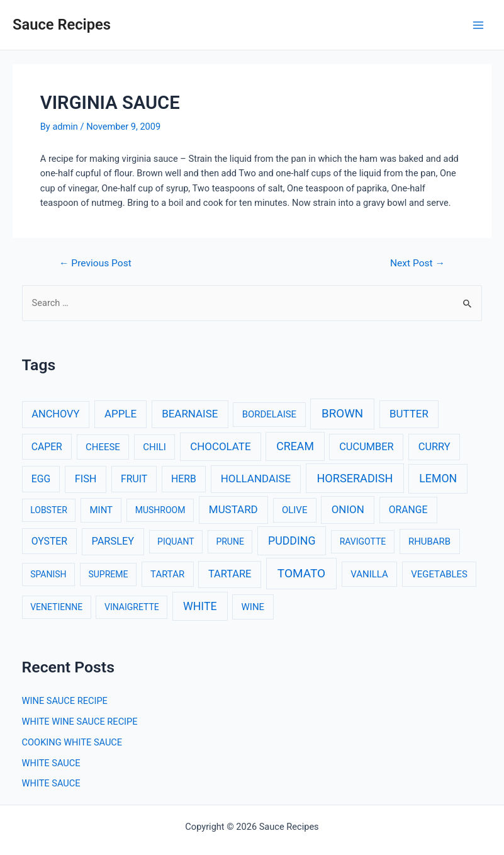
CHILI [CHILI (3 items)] (154, 447)
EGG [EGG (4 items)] (41, 479)
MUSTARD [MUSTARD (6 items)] (233, 509)
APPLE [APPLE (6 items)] (120, 414)
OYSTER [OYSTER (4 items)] (49, 541)
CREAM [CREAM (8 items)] (295, 446)
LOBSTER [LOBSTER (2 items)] (49, 510)
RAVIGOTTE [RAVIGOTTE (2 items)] (363, 541)
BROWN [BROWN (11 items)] (342, 414)
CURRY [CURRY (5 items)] (434, 447)
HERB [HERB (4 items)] (184, 479)
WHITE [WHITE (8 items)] (200, 606)
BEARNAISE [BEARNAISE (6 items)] (190, 414)
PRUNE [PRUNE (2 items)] (230, 541)
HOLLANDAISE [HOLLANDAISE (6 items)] (256, 478)
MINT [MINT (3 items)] (101, 510)
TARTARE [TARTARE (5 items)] (230, 574)
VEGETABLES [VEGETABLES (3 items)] (439, 574)
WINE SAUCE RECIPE (65, 701)
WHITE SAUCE (51, 763)
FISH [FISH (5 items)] (86, 479)
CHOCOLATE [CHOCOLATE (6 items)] (220, 446)
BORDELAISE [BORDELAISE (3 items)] (269, 414)
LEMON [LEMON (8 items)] (438, 478)
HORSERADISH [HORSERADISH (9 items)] (355, 478)
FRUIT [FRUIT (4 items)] (134, 479)
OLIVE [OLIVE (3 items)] (294, 510)
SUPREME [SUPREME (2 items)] (108, 574)
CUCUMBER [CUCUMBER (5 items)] (366, 447)
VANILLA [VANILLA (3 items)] (369, 574)
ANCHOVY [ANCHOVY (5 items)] (55, 414)
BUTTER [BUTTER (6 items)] (409, 414)
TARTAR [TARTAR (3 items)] (167, 574)
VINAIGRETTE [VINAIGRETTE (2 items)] (132, 607)
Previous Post (95, 264)
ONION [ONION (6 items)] (348, 509)
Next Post (417, 264)
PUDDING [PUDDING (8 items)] (292, 541)
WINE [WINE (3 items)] (253, 607)
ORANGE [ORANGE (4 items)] (408, 510)
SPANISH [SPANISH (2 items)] (48, 574)
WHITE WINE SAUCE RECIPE (80, 722)
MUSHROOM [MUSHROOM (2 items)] (160, 510)
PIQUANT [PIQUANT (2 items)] (176, 541)
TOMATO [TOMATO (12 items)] (301, 573)
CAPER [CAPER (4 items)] (47, 447)
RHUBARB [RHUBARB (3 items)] (429, 541)
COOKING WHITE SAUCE (72, 742)
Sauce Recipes (62, 25)
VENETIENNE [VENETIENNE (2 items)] (56, 607)
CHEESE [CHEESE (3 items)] (103, 447)
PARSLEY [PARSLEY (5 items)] (113, 541)
